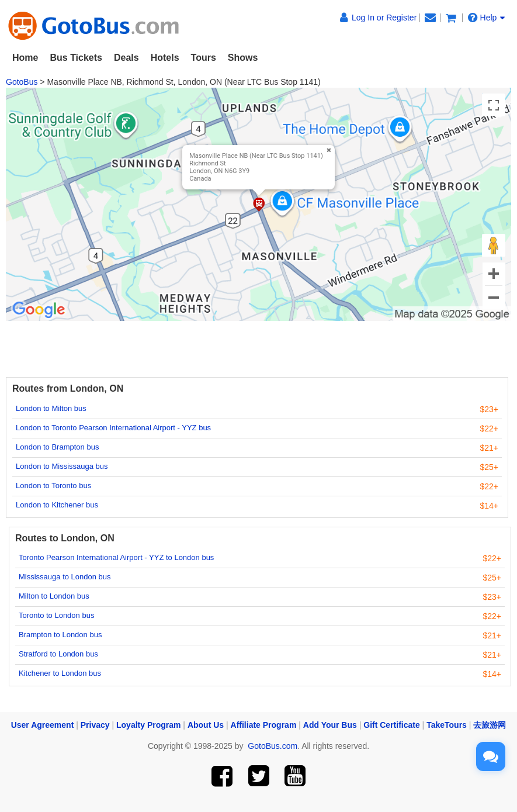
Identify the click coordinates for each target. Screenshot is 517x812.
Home (25, 58)
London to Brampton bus (57, 447)
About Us (206, 725)
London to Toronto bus (53, 486)
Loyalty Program (148, 725)
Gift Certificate (391, 725)
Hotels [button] (165, 58)
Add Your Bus (330, 725)
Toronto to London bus (56, 615)
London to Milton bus (51, 408)
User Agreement (43, 725)
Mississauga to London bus (65, 577)
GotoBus (22, 82)
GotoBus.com (273, 746)
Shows (243, 58)
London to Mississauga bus (62, 466)
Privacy (95, 725)
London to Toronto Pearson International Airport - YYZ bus (113, 428)
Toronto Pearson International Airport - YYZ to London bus (116, 557)
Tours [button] (204, 58)
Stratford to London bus (58, 654)
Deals (126, 58)
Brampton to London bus (60, 635)
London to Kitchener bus (57, 505)
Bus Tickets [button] (76, 58)
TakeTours (447, 725)
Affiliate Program (264, 725)
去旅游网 (490, 725)
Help (487, 18)
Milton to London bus (54, 596)
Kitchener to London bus (60, 673)
